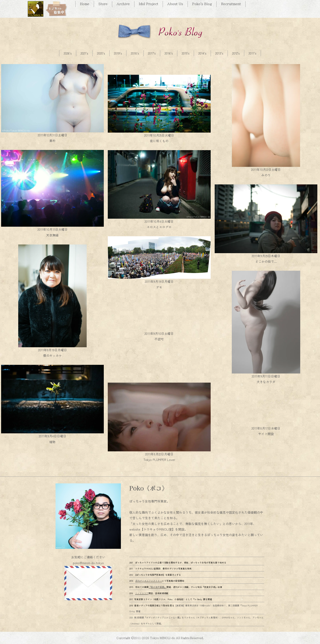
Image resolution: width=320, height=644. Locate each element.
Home (85, 4)
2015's (186, 53)
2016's (169, 53)
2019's (118, 53)
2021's (84, 53)
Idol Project (149, 4)
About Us (175, 4)
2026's (68, 53)
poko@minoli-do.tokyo (88, 563)
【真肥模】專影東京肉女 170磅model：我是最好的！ (200, 606)
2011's (252, 53)
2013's (219, 53)
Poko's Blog (202, 4)
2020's (101, 53)
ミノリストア (142, 593)
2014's (202, 53)
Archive (123, 4)
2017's (152, 53)
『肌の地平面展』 (158, 587)
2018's (135, 53)
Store (103, 4)
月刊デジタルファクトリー (149, 581)
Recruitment (231, 4)
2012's (236, 53)
